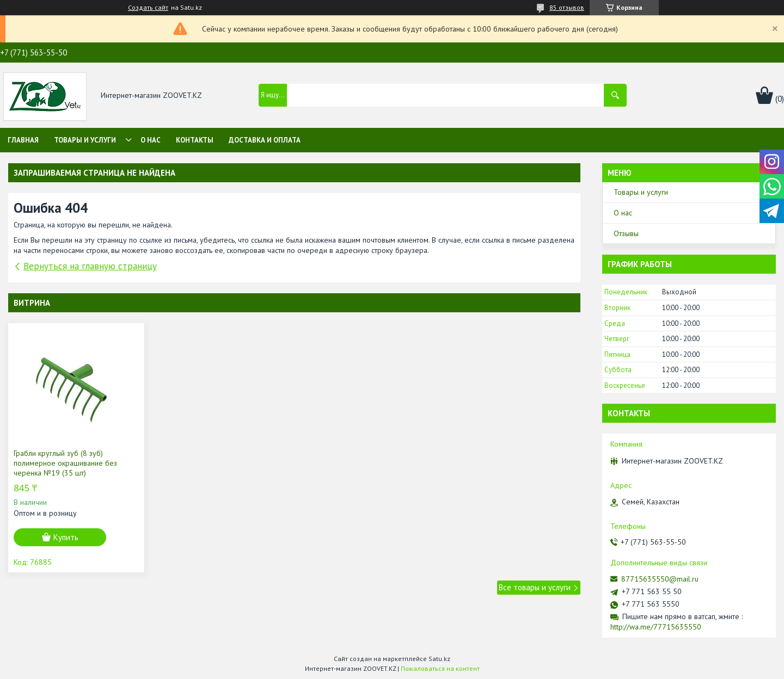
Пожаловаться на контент (440, 668)
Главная (23, 140)
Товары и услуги (85, 140)
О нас (151, 140)
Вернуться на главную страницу (90, 266)
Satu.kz (439, 659)
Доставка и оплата (265, 140)
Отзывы (626, 233)
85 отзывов (567, 7)
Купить (66, 537)
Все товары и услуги (535, 587)
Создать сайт (148, 8)
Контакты (195, 140)
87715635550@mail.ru (660, 579)
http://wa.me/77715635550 (656, 627)
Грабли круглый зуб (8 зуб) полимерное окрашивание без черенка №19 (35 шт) (65, 463)
